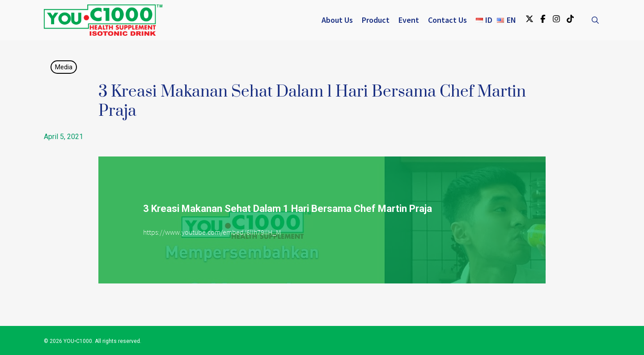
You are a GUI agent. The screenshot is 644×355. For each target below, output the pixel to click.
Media (64, 67)
